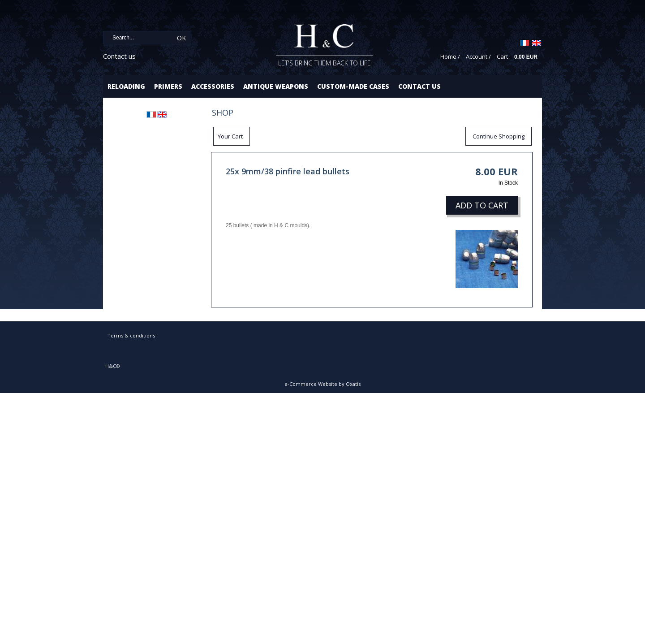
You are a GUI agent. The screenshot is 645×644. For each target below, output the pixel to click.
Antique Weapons (276, 86)
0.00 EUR (526, 57)
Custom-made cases (353, 86)
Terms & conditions (131, 335)
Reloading (126, 86)
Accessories (213, 86)
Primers (168, 86)
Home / (450, 56)
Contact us (119, 56)
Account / (478, 56)
